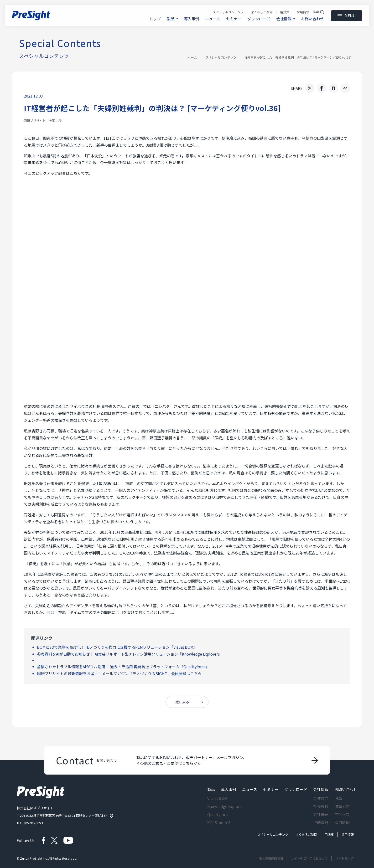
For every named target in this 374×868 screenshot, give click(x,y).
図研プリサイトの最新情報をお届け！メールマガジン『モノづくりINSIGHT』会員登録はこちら (119, 673)
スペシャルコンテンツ (221, 57)
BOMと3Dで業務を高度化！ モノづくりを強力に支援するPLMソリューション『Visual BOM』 (117, 647)
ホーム (192, 57)
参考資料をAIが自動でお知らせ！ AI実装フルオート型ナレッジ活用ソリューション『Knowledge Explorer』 (129, 654)
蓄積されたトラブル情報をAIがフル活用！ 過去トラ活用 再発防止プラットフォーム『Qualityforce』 (123, 667)
